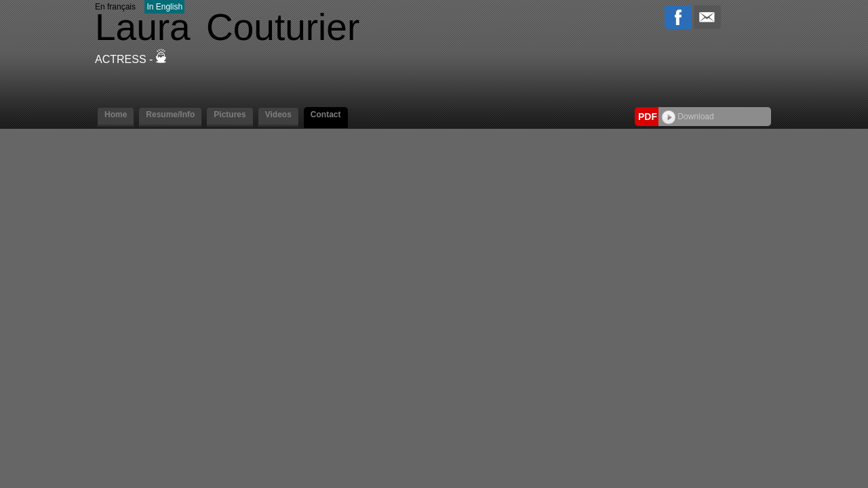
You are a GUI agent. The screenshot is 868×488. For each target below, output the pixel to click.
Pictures (230, 115)
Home (116, 115)
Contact (326, 115)
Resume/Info (170, 115)
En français (115, 7)
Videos (278, 115)
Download (688, 117)
